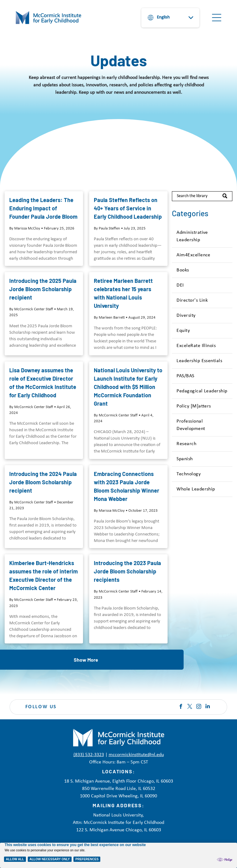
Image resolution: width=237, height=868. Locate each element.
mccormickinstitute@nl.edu (136, 755)
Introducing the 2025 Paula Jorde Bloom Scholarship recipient (43, 289)
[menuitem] (202, 236)
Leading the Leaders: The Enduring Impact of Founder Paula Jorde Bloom (43, 208)
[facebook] (181, 707)
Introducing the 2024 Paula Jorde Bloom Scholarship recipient (43, 482)
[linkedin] (208, 707)
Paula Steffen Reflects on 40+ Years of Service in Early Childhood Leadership (128, 208)
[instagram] (199, 707)
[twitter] (190, 707)
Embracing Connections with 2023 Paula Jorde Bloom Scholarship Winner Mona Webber (127, 486)
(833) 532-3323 (89, 755)
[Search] (202, 196)
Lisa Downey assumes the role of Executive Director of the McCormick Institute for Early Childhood (43, 383)
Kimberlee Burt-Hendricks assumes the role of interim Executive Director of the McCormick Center (44, 575)
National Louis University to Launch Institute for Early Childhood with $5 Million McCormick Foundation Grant (128, 387)
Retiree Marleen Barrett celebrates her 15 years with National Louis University (123, 293)
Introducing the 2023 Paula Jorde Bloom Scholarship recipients (127, 571)
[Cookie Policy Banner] (118, 855)
